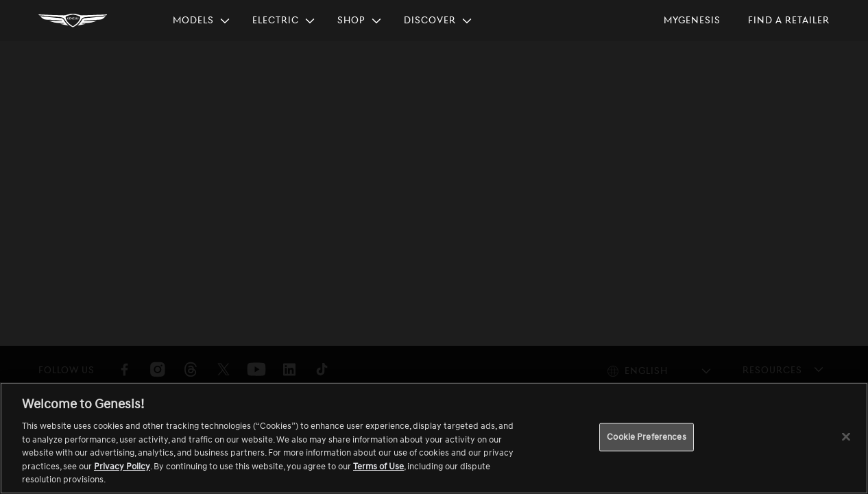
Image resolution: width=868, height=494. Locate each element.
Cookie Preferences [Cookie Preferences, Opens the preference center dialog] (646, 436)
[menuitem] (202, 21)
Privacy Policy (122, 467)
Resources (772, 370)
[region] (434, 438)
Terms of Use (378, 467)
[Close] (846, 436)
